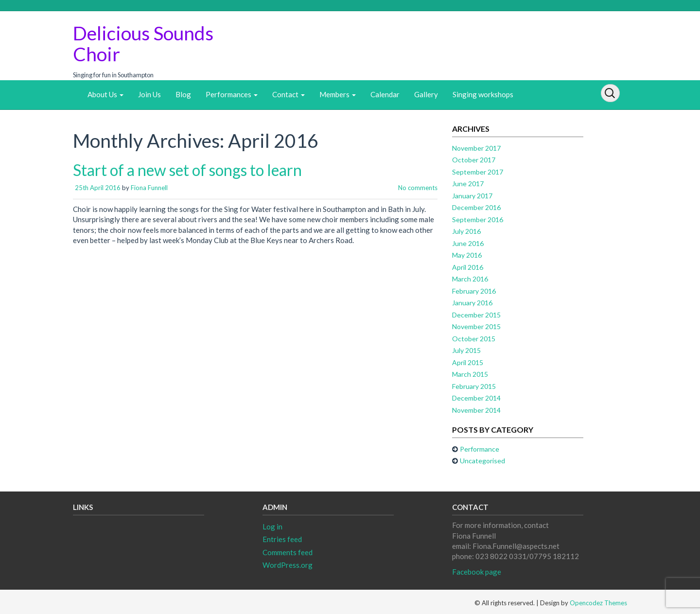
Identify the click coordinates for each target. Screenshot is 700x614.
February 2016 (474, 291)
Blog (183, 94)
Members (338, 94)
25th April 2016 (98, 188)
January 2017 (472, 196)
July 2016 (466, 231)
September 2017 (478, 172)
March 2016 (470, 279)
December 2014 (476, 398)
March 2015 (470, 374)
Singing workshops (483, 94)
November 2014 (476, 410)
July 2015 (466, 350)
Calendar (385, 94)
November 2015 (476, 326)
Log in (272, 526)
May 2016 (467, 255)
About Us (105, 94)
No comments (418, 188)
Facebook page (477, 572)
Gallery (426, 94)
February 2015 (474, 386)
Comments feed (288, 552)
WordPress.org (288, 565)
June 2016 (468, 243)
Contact (289, 94)
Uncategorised (482, 461)
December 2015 (476, 315)
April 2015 (468, 362)
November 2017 (476, 148)
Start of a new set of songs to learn (187, 170)
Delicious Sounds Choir (143, 44)
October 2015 (474, 339)
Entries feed (282, 539)
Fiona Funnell (149, 188)
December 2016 (476, 207)
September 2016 (478, 219)
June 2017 (468, 184)
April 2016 (468, 267)
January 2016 (472, 303)
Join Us (149, 94)
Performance (480, 449)
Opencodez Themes (598, 603)
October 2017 (474, 160)
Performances (232, 94)
